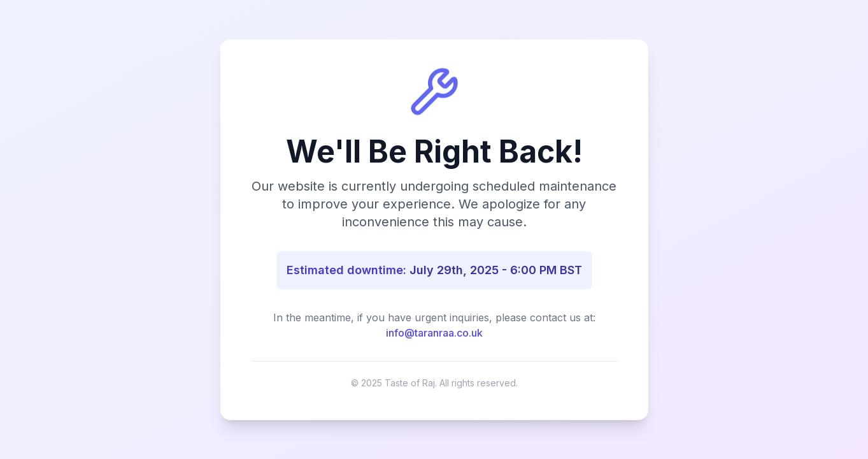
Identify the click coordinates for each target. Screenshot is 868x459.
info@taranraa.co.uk (434, 333)
